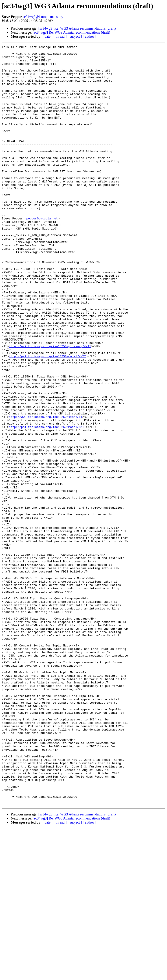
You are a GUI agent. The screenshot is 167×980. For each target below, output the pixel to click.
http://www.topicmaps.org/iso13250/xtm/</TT (46, 491)
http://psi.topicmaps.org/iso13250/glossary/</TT (50, 407)
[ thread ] (60, 36)
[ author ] (90, 36)
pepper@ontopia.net (42, 253)
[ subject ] (75, 36)
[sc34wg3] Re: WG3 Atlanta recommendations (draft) (77, 28)
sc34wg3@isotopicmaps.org (43, 17)
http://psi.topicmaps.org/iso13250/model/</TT (47, 419)
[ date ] (47, 36)
